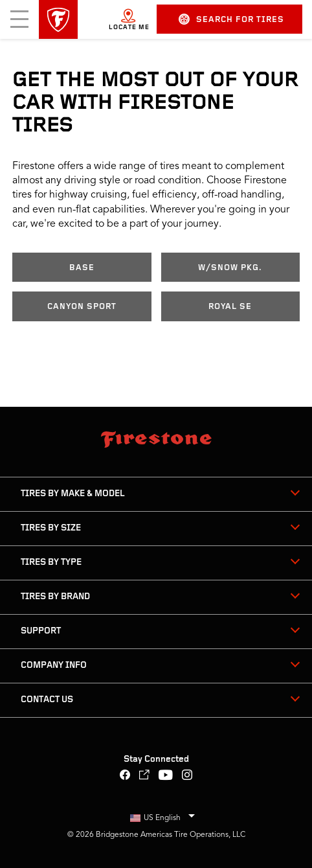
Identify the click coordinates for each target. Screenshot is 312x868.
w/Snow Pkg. (230, 268)
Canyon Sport (82, 307)
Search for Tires (231, 19)
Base (82, 268)
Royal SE (230, 307)
